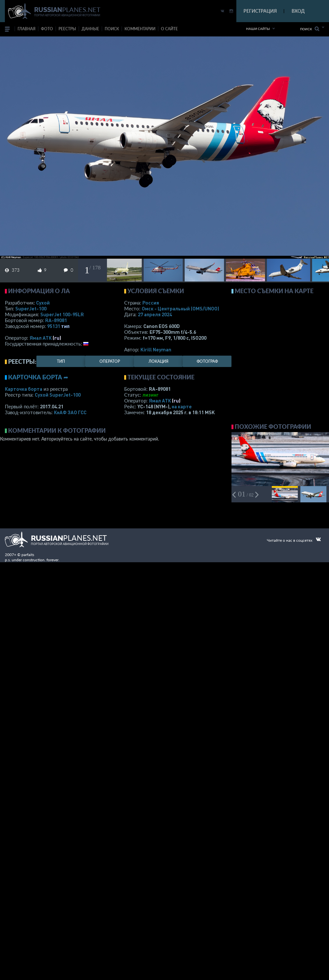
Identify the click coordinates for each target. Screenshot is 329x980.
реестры (67, 29)
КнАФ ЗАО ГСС (70, 412)
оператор (110, 361)
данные (90, 29)
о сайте (169, 29)
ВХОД (298, 11)
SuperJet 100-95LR (62, 314)
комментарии (140, 29)
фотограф (207, 361)
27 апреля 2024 (155, 314)
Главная (26, 29)
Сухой (43, 303)
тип (65, 326)
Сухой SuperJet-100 (58, 395)
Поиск (310, 29)
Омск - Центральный (180, 308)
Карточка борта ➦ (38, 377)
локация (158, 361)
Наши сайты (258, 29)
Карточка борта (24, 389)
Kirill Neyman (156, 349)
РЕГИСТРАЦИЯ (260, 11)
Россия (151, 303)
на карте (182, 406)
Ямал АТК (41, 338)
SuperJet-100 (31, 308)
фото (47, 29)
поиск (112, 29)
